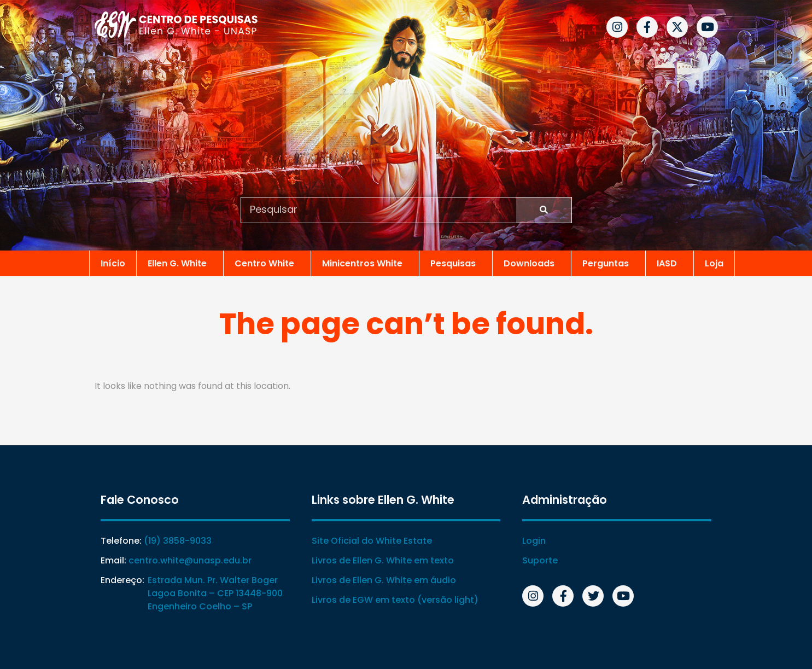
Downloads (532, 263)
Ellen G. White (180, 263)
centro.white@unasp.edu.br (189, 560)
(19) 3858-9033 (177, 541)
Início (113, 263)
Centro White (267, 263)
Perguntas (608, 263)
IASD (670, 263)
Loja (714, 263)
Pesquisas (456, 263)
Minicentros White (365, 263)
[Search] (544, 210)
